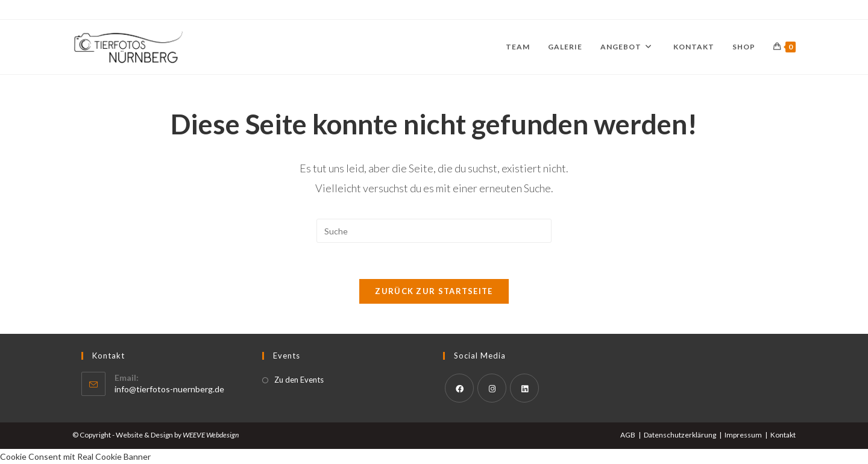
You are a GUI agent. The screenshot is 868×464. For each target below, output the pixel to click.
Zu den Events (299, 380)
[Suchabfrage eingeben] (434, 231)
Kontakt (783, 435)
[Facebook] (459, 388)
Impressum (743, 435)
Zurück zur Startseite (434, 291)
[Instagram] (492, 388)
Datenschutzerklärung (680, 435)
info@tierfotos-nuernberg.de (169, 389)
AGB (628, 435)
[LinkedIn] (524, 388)
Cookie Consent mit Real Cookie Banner (75, 456)
